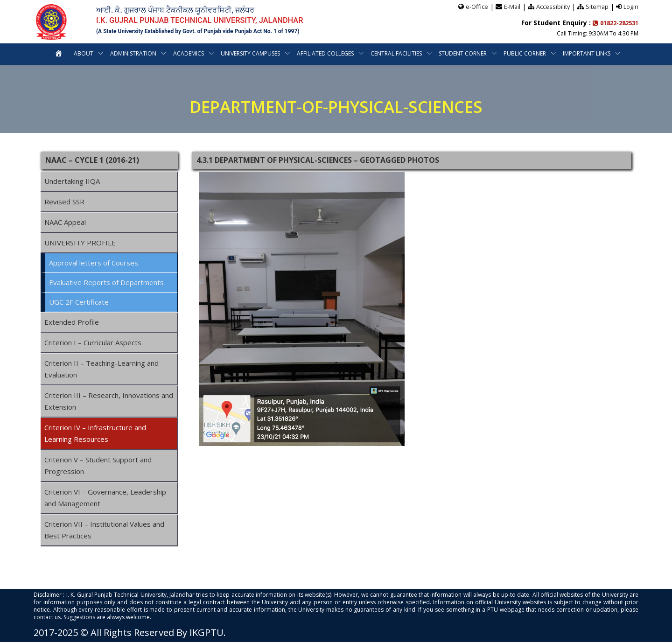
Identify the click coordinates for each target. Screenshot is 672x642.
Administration (133, 53)
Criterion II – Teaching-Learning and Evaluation (101, 369)
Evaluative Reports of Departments (106, 282)
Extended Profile (72, 322)
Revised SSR (64, 202)
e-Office (476, 6)
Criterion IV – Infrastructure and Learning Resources (95, 433)
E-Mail (511, 6)
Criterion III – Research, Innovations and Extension (109, 401)
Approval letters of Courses (94, 263)
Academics (189, 53)
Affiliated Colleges (325, 53)
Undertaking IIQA (72, 181)
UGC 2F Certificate (79, 302)
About (84, 53)
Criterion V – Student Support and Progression (98, 465)
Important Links (587, 53)
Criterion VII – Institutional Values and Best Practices (104, 530)
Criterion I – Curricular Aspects (93, 342)
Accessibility (552, 6)
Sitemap (597, 6)
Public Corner (525, 53)
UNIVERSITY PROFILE (80, 243)
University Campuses (250, 53)
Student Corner (463, 53)
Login (631, 6)
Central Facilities (396, 53)
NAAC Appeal (65, 222)
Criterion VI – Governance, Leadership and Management (105, 498)
